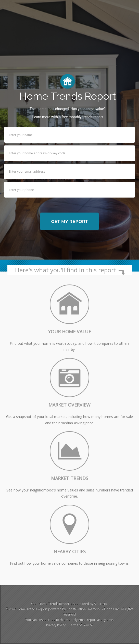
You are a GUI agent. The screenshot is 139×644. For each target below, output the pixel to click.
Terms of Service (81, 625)
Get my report (70, 221)
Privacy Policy (56, 625)
